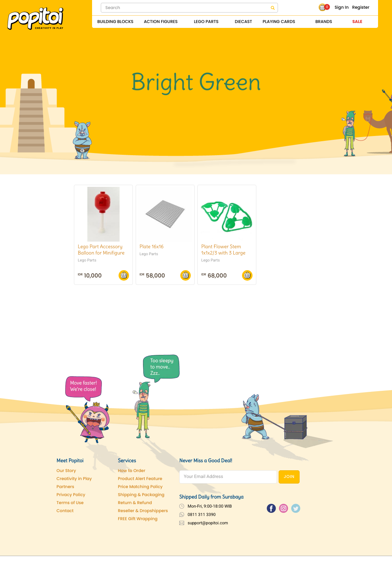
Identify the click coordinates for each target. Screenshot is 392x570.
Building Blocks (115, 22)
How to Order (132, 471)
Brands (324, 22)
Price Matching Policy (140, 487)
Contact (65, 511)
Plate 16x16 (152, 246)
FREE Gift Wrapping (138, 519)
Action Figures (161, 22)
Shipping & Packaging (141, 495)
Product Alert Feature (140, 479)
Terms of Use (70, 503)
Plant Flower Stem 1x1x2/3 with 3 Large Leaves (223, 253)
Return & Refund (135, 503)
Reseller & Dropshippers (143, 511)
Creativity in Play (74, 479)
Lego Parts (206, 22)
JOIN (289, 477)
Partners (65, 487)
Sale (357, 22)
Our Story (66, 471)
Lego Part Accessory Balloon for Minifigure (101, 250)
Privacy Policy (71, 495)
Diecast (243, 22)
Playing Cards (279, 22)
